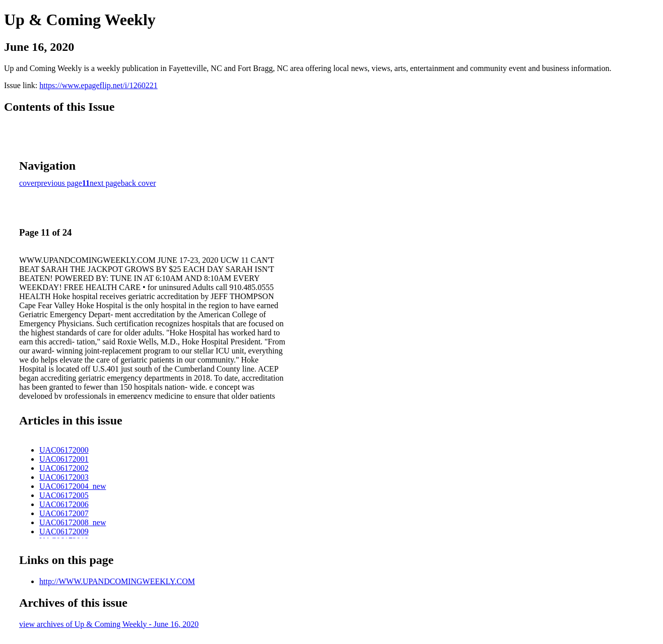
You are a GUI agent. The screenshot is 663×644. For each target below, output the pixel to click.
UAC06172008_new (73, 522)
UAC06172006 (64, 504)
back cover (139, 183)
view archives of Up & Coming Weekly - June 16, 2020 (109, 624)
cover (28, 183)
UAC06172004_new (73, 486)
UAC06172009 (64, 531)
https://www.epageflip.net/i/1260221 (98, 85)
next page (105, 183)
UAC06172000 (64, 450)
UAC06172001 (64, 459)
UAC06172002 (64, 468)
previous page (60, 183)
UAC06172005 (64, 495)
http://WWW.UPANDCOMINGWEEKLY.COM (117, 581)
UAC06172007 (64, 513)
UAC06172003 (64, 477)
